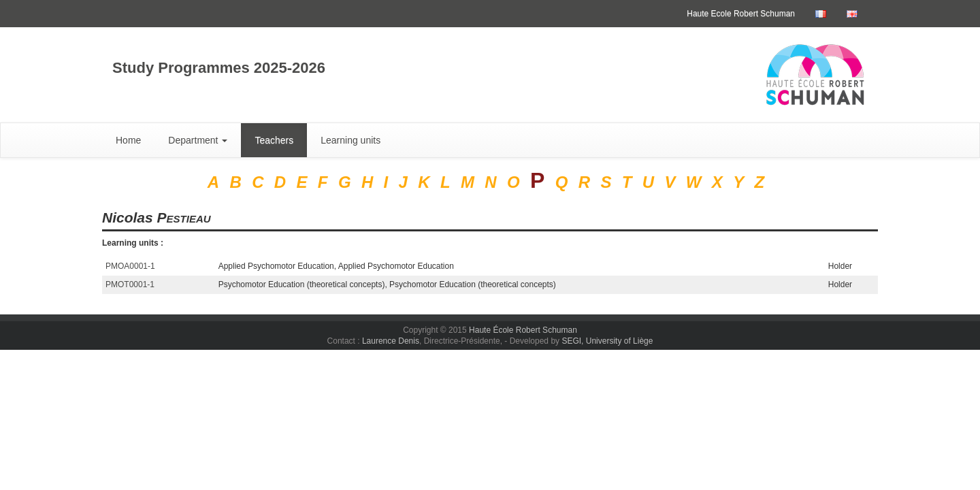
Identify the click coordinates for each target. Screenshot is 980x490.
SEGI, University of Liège (607, 341)
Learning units (350, 140)
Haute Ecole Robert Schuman (741, 14)
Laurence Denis (391, 341)
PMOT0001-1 (130, 284)
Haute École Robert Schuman (523, 330)
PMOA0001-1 (130, 266)
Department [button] (198, 140)
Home (128, 140)
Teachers (274, 140)
